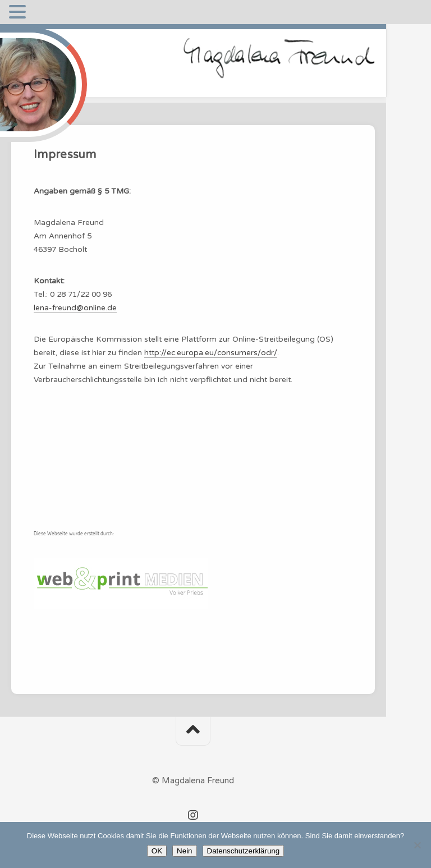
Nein (184, 851)
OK (157, 851)
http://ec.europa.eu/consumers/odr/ (211, 353)
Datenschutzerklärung (244, 851)
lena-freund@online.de (75, 308)
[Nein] (417, 845)
